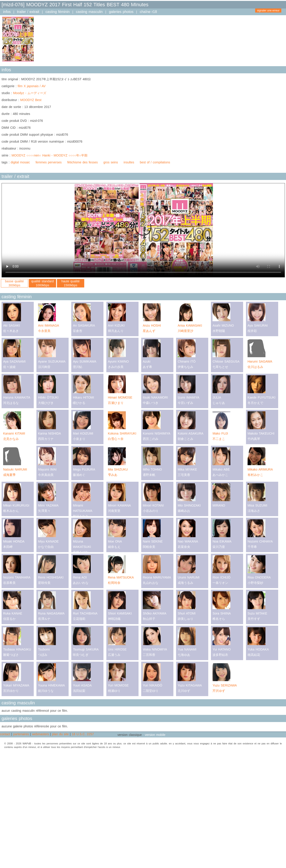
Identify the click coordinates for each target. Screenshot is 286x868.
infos (7, 12)
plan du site (60, 734)
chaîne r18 (148, 12)
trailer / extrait (28, 12)
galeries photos (121, 12)
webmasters (40, 734)
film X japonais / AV (32, 86)
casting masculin (89, 12)
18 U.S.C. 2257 (83, 734)
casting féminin (58, 12)
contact (5, 734)
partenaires (21, 734)
